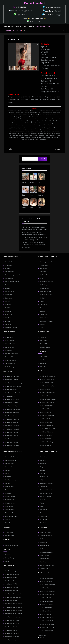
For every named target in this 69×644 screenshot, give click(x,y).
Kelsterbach (43, 314)
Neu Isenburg (9, 490)
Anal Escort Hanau (46, 389)
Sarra (39, 208)
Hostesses (43, 549)
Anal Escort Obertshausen (13, 617)
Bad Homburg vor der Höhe (14, 275)
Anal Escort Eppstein (12, 432)
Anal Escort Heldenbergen (48, 396)
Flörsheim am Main (11, 328)
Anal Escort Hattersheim (47, 392)
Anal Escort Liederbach (12, 574)
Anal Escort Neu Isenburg (13, 597)
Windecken (43, 516)
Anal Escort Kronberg (46, 442)
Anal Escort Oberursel (12, 620)
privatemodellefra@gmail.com (22, 11)
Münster (8, 483)
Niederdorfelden (10, 496)
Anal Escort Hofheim (46, 406)
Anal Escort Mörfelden (12, 584)
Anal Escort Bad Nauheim (13, 393)
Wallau (42, 503)
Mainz (7, 473)
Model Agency (44, 559)
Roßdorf (42, 473)
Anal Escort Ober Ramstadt (14, 614)
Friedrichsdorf (44, 265)
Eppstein (8, 318)
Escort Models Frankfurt (13, 27)
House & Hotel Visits (46, 552)
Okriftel (7, 523)
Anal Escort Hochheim (47, 402)
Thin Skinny (43, 337)
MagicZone (48, 11)
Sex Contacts (44, 569)
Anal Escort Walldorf (46, 614)
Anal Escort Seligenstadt (47, 595)
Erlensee (8, 321)
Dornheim (8, 305)
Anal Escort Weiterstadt (47, 618)
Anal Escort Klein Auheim (48, 429)
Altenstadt (8, 265)
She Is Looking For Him (47, 565)
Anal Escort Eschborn (12, 439)
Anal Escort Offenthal (12, 627)
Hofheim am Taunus (46, 295)
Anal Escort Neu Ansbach (13, 594)
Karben (42, 308)
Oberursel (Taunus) (11, 513)
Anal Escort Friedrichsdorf (48, 376)
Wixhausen (43, 519)
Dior (31, 208)
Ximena (40, 195)
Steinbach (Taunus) (46, 490)
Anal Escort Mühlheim (12, 587)
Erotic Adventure (45, 539)
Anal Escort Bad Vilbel (12, 399)
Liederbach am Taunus (12, 467)
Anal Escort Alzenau (11, 380)
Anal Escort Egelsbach (12, 429)
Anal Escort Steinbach (47, 598)
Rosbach (42, 470)
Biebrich (8, 288)
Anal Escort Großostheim (48, 386)
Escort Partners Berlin (12, 545)
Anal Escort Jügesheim (47, 416)
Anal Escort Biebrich (11, 403)
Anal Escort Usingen (46, 608)
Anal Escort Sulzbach (46, 604)
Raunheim (43, 460)
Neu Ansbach (9, 487)
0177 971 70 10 (21, 15)
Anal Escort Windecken (47, 624)
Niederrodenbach (11, 503)
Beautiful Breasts (45, 360)
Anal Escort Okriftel (11, 630)
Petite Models (44, 340)
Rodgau (42, 467)
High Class (43, 542)
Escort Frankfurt (34, 3)
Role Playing (9, 350)
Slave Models (9, 357)
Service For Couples (11, 354)
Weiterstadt (43, 510)
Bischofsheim (9, 291)
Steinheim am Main (46, 493)
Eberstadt (8, 311)
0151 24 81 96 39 (22, 7)
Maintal (8, 470)
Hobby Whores (44, 545)
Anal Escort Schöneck (47, 588)
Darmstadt (8, 298)
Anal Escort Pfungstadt (12, 633)
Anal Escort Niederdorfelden (14, 604)
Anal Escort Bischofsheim (13, 406)
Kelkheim (43, 311)
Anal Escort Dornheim (12, 419)
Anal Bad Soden (10, 396)
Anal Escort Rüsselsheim (47, 585)
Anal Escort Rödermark (12, 640)
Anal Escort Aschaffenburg (13, 383)
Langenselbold (10, 464)
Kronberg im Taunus (11, 457)
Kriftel (42, 328)
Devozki (42, 637)
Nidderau (8, 493)
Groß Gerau (43, 272)
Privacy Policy (10, 558)
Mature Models (10, 536)
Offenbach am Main (11, 516)
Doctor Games (10, 340)
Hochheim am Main (46, 291)
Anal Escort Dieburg (11, 416)
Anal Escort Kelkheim (46, 422)
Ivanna (24, 208)
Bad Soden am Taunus (12, 282)
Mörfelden (8, 477)
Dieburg (8, 301)
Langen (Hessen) (10, 460)
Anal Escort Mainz (11, 581)
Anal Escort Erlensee (12, 436)
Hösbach (43, 298)
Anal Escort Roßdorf (46, 581)
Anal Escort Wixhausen (47, 627)
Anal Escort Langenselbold (14, 571)
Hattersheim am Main (46, 282)
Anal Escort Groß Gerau (47, 383)
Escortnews (43, 635)
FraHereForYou (49, 7)
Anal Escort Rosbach (46, 578)
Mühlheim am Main (11, 480)
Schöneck (43, 480)
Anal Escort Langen (46, 445)
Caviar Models (10, 347)
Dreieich (8, 308)
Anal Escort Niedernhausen (14, 607)
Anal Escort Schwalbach (47, 591)
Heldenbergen (44, 285)
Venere (32, 195)
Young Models (10, 532)
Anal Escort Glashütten (47, 379)
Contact (8, 555)
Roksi (24, 182)
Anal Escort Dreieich (11, 422)
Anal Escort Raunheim (12, 637)
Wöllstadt (43, 523)
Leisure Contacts (45, 555)
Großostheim (44, 275)
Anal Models (9, 337)
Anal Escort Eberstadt (12, 426)
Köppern (42, 324)
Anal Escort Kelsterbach (47, 425)
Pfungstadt (43, 457)
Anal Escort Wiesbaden (47, 621)
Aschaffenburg (10, 262)
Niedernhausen (10, 500)
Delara (24, 195)
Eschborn (8, 324)
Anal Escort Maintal (11, 577)
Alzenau (8, 268)
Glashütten (43, 268)
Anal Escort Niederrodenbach (14, 610)
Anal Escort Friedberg (12, 445)
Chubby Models (45, 347)
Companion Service (46, 536)
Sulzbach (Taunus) (46, 496)
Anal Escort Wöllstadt (46, 631)
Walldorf (42, 506)
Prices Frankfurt (29, 27)
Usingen (42, 500)
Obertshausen (10, 510)
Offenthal (8, 519)
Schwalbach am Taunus (47, 483)
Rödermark (43, 464)
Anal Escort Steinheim (47, 601)
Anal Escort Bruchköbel (12, 409)
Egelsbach (8, 314)
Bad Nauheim (9, 278)
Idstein (42, 301)
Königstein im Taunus (47, 321)
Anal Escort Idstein (46, 412)
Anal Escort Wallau (46, 611)
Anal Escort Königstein (47, 432)
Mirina (32, 182)
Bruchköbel (9, 295)
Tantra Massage (10, 364)
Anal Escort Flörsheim (12, 442)
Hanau (42, 278)
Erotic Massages (10, 367)
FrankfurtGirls (48, 15)
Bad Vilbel (8, 285)
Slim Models (44, 344)
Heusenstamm (44, 288)
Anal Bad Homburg (11, 390)
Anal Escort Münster (11, 591)
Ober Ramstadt (10, 506)
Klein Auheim (44, 318)
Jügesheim (43, 305)
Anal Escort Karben (46, 419)
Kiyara (40, 182)
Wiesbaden (43, 513)
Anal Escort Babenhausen (13, 386)
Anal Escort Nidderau (12, 601)
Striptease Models (11, 360)
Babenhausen (9, 272)
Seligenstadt (44, 487)
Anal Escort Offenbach (12, 623)
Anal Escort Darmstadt (12, 413)
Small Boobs (44, 357)
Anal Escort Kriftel (45, 439)
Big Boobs (43, 363)
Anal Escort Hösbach (46, 409)
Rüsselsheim (44, 477)
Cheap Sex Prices (45, 532)
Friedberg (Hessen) (46, 262)
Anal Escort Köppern (46, 435)
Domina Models (10, 344)
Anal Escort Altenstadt (12, 376)
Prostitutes (43, 562)
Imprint (7, 561)
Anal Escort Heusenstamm (48, 399)
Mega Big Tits (44, 366)
